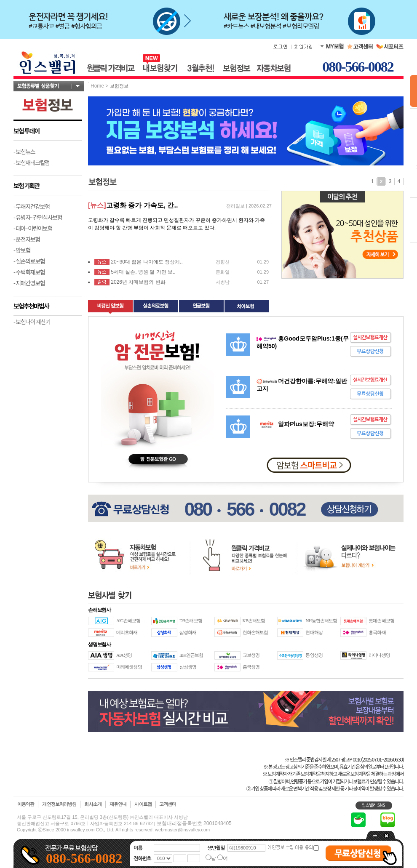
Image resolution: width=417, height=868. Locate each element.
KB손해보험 (254, 620)
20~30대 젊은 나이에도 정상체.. (147, 262)
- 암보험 (22, 250)
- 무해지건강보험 (32, 206)
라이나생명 (379, 655)
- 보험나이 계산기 (32, 322)
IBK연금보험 (191, 655)
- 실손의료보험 (29, 261)
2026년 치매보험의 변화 (138, 282)
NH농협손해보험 (321, 620)
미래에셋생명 (129, 667)
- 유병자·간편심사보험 (38, 217)
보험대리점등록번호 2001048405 (194, 823)
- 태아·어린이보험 (33, 228)
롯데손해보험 (381, 620)
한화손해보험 (255, 632)
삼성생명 (188, 667)
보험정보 (119, 86)
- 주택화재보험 (29, 272)
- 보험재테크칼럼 (32, 162)
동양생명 (314, 655)
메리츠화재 (127, 632)
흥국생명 (251, 667)
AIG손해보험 (128, 620)
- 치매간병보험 (29, 283)
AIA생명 (124, 655)
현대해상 (314, 632)
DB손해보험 (191, 620)
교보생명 (251, 655)
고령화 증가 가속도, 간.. (142, 205)
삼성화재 (188, 632)
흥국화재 (377, 632)
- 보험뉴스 (24, 152)
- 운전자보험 (27, 239)
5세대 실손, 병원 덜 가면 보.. (143, 272)
